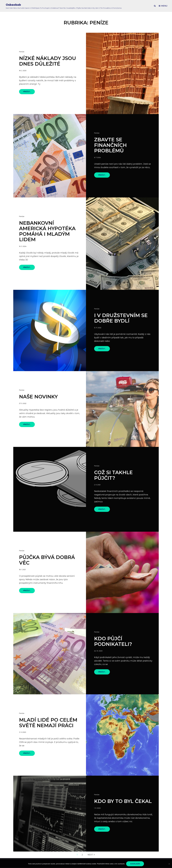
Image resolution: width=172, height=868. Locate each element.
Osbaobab (13, 5)
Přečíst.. (29, 92)
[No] (169, 864)
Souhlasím (135, 864)
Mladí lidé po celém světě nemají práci (48, 723)
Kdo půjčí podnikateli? (113, 641)
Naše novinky (38, 397)
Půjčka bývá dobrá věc (47, 560)
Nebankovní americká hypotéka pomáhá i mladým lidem (47, 231)
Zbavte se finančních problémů (110, 145)
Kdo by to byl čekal (123, 801)
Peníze (22, 52)
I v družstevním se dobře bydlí (121, 318)
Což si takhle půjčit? (113, 475)
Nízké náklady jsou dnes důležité (48, 61)
